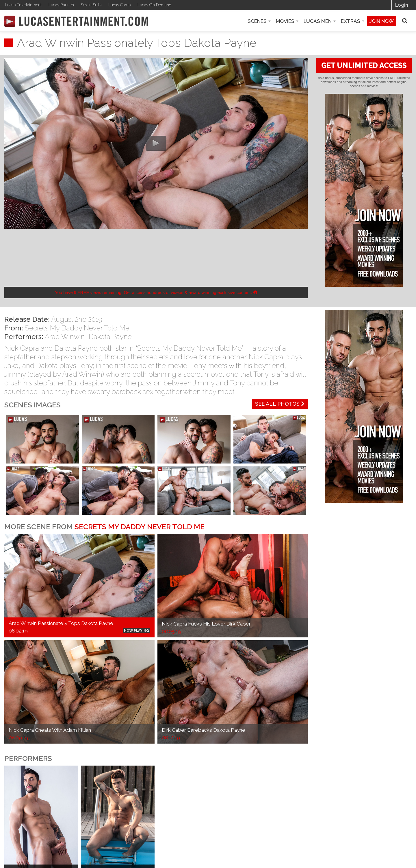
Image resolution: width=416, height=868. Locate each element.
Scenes (259, 21)
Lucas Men (320, 21)
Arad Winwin (65, 337)
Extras (353, 21)
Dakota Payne (110, 337)
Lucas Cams (119, 5)
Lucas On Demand (154, 5)
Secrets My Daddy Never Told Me (77, 328)
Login (402, 5)
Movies (287, 21)
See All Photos (280, 404)
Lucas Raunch (61, 5)
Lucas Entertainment (23, 5)
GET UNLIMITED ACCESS (364, 65)
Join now (382, 21)
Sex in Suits (91, 5)
